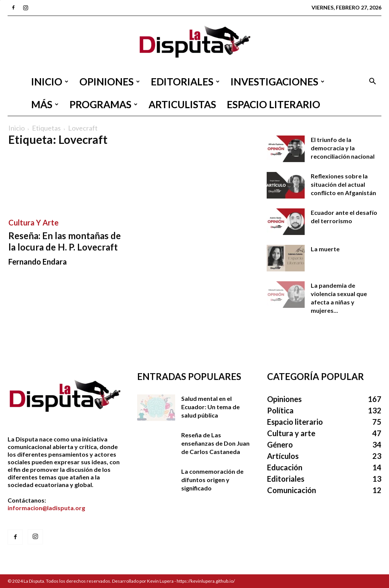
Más (45, 104)
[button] (372, 82)
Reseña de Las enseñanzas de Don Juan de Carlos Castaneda (215, 443)
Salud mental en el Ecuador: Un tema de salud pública (210, 407)
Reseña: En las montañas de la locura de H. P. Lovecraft (65, 241)
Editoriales (185, 82)
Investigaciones (278, 82)
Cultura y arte (33, 222)
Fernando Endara (38, 262)
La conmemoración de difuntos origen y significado (212, 480)
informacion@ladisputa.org (46, 508)
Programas (104, 104)
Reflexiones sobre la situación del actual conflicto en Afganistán (343, 184)
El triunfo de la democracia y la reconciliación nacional (343, 148)
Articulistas (182, 104)
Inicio (50, 82)
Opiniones (110, 82)
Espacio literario (274, 104)
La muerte (325, 249)
